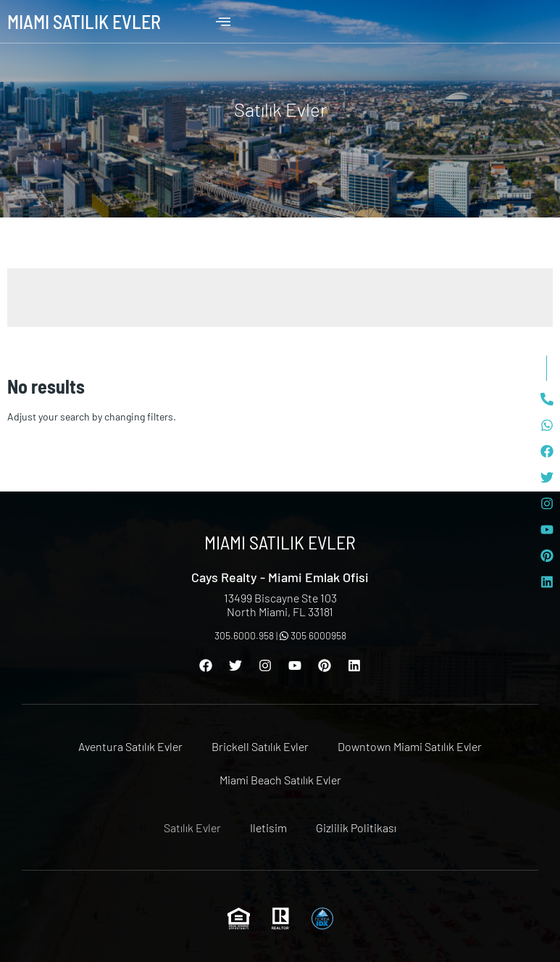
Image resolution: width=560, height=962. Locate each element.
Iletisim (268, 828)
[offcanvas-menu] (223, 22)
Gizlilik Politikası (356, 828)
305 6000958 (313, 635)
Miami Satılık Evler (84, 21)
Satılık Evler (192, 828)
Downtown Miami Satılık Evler (410, 746)
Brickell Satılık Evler (260, 746)
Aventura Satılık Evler (130, 746)
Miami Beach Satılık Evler (280, 780)
